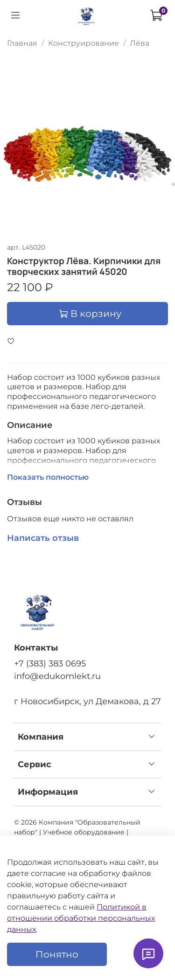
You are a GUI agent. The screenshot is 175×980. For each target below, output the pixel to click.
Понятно (57, 954)
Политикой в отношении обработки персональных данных (81, 918)
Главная (22, 43)
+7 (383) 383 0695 (50, 663)
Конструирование (84, 43)
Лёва (140, 43)
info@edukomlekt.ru (57, 676)
